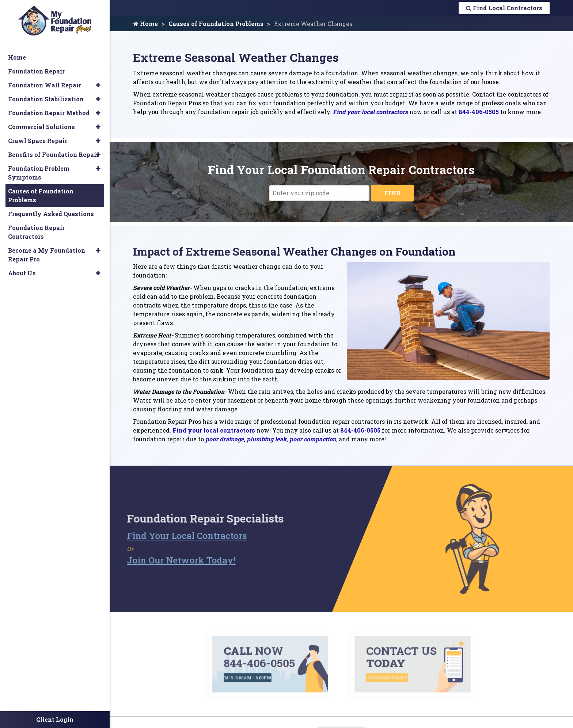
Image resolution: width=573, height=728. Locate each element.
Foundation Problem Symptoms (39, 173)
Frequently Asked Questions (51, 214)
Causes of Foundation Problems (216, 24)
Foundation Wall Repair (45, 85)
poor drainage (225, 439)
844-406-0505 (479, 112)
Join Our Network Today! (168, 560)
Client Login (55, 719)
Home (145, 24)
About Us (22, 273)
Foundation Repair (36, 71)
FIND (392, 193)
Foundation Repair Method (49, 113)
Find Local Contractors (504, 8)
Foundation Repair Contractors (36, 232)
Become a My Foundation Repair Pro (47, 255)
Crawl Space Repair (38, 141)
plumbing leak (267, 439)
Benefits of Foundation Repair (53, 154)
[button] (98, 85)
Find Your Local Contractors (174, 536)
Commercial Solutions (41, 127)
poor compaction (313, 439)
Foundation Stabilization (46, 99)
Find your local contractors (370, 112)
